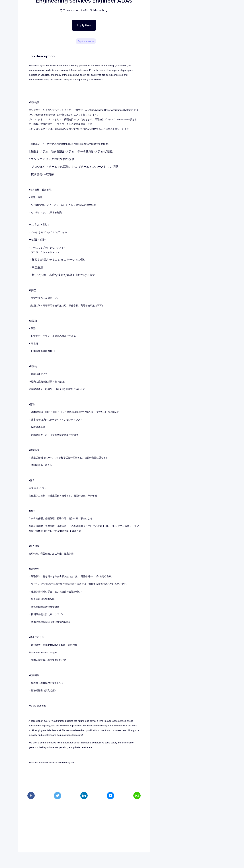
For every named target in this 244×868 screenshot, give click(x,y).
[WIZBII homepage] (18, 8)
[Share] (137, 51)
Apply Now (78, 100)
